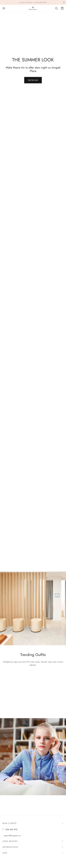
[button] (33, 80)
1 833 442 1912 (11, 829)
